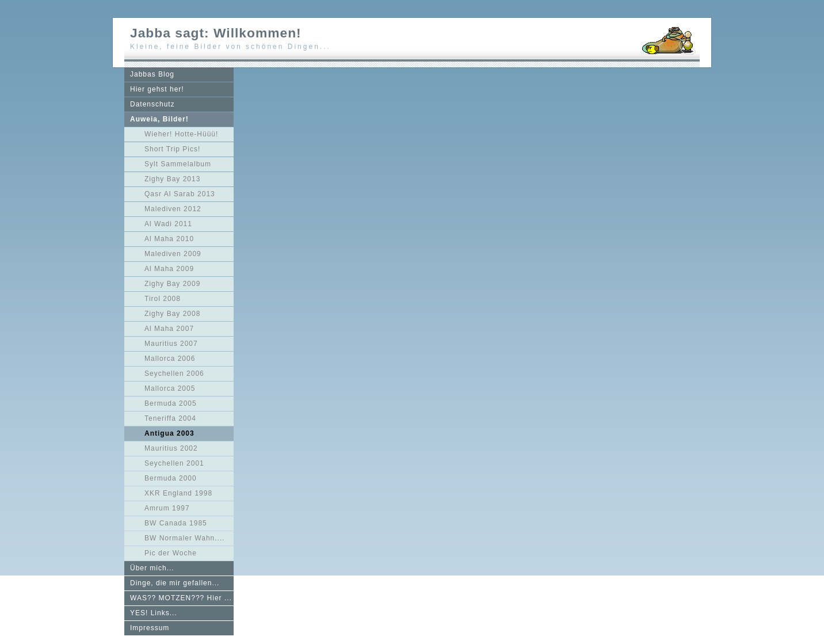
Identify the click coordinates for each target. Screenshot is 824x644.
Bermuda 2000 (171, 478)
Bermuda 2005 (171, 403)
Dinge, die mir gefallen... (175, 583)
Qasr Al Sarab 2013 (180, 194)
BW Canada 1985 (176, 523)
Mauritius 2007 (171, 344)
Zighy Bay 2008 (172, 314)
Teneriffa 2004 (170, 418)
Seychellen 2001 (174, 463)
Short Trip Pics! (172, 149)
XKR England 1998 (178, 493)
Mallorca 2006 (170, 359)
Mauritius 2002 (171, 448)
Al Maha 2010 (169, 239)
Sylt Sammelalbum (178, 164)
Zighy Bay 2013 (172, 179)
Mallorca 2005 (170, 388)
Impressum (150, 628)
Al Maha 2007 (169, 329)
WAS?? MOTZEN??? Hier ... (181, 598)
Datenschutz (152, 104)
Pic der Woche (171, 553)
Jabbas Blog (152, 74)
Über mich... (152, 568)
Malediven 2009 (173, 254)
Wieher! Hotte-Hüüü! (181, 134)
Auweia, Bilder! (159, 119)
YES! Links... (154, 613)
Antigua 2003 (169, 433)
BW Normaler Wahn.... (185, 538)
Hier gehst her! (157, 89)
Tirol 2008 (163, 299)
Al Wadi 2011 (168, 224)
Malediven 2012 (173, 209)
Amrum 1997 (167, 508)
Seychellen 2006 (174, 374)
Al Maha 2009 (169, 269)
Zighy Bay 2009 (172, 284)
